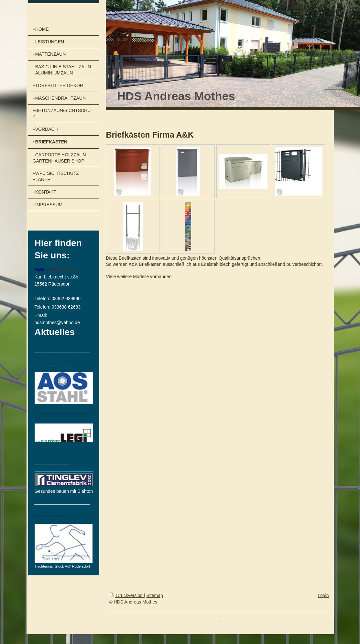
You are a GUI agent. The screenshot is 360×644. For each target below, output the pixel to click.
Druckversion (126, 595)
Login (323, 595)
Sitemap (154, 595)
